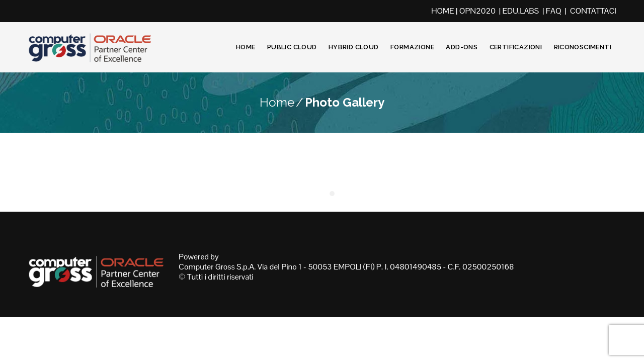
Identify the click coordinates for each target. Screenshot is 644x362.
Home (246, 47)
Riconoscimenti (583, 47)
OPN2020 (477, 11)
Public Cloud (292, 47)
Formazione (412, 47)
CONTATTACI (593, 11)
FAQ (554, 11)
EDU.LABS (521, 11)
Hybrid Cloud (354, 47)
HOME (443, 11)
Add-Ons (462, 47)
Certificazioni (516, 47)
